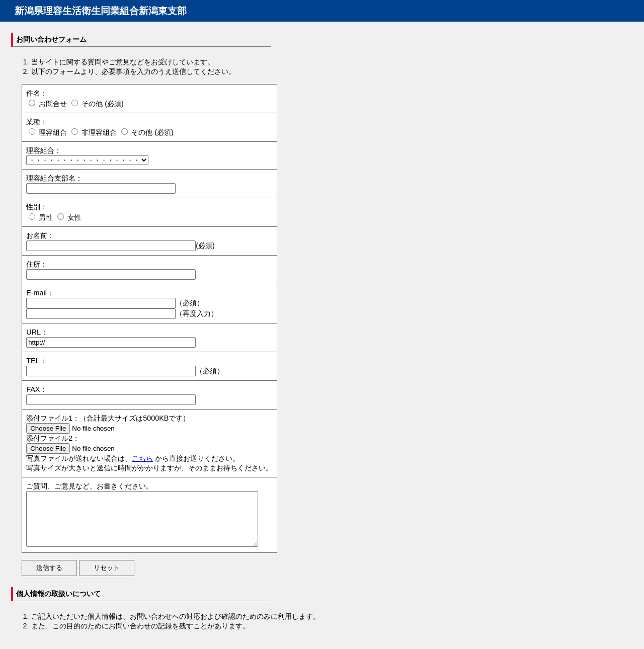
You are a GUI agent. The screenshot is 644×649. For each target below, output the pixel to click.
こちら (142, 458)
